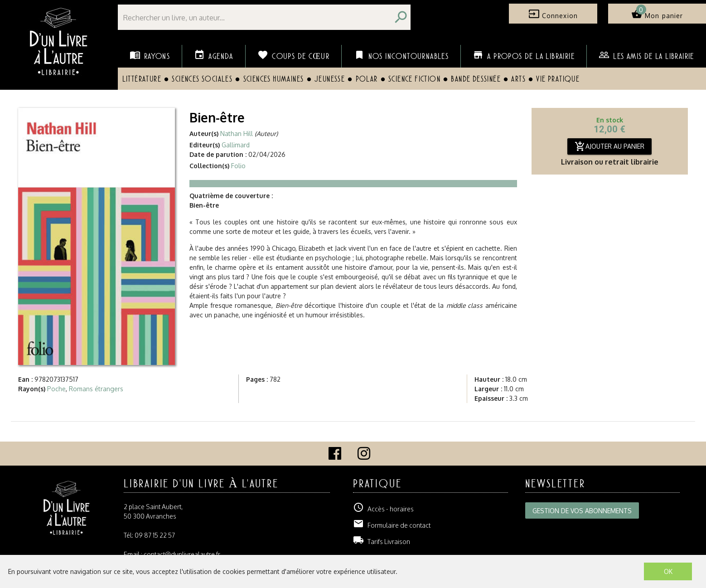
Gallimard (236, 145)
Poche (56, 389)
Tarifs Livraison (382, 542)
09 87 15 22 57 (155, 535)
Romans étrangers (96, 389)
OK (668, 571)
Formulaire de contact (392, 525)
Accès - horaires (383, 509)
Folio (238, 166)
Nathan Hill (237, 134)
